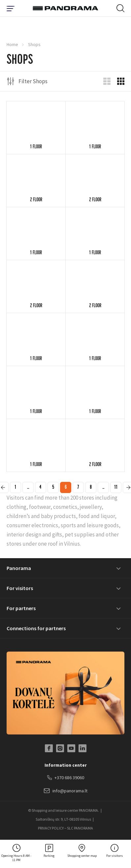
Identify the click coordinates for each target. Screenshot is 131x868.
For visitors (20, 588)
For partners (21, 608)
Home (12, 44)
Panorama (19, 568)
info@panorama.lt (66, 791)
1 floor (36, 147)
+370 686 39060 (66, 778)
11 (116, 488)
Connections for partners (36, 628)
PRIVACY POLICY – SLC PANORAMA (65, 828)
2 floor (36, 200)
